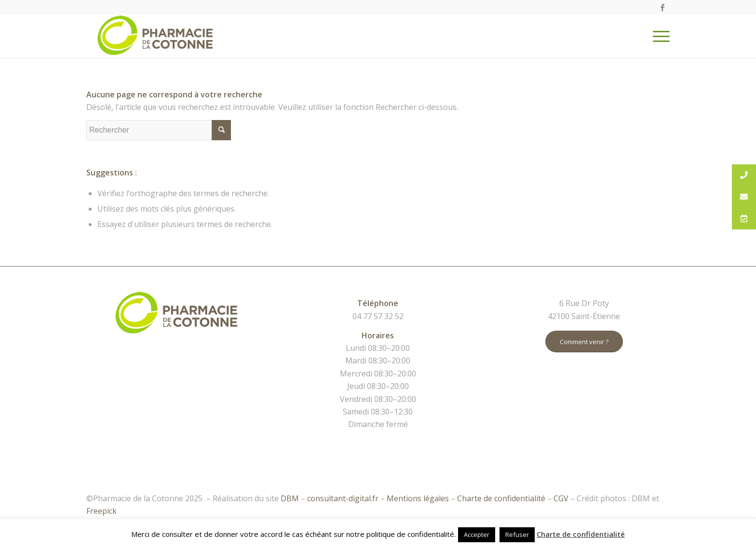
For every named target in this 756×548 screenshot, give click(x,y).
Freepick (101, 511)
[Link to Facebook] (662, 7)
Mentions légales (418, 498)
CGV (561, 498)
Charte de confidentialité (501, 498)
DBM (290, 498)
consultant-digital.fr (343, 498)
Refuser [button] (517, 535)
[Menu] (658, 36)
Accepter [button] (477, 535)
